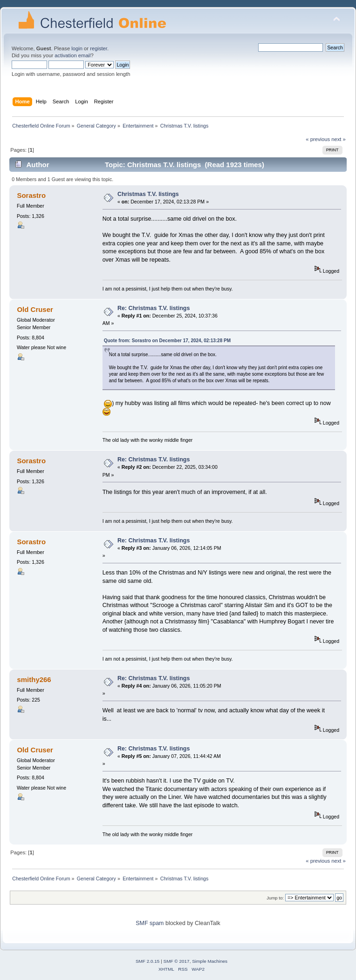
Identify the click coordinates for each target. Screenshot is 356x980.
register (99, 48)
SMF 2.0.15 (148, 961)
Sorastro (31, 195)
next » (339, 139)
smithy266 (34, 679)
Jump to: (275, 898)
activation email (72, 55)
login (77, 48)
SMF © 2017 (177, 961)
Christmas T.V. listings (148, 194)
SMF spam (150, 923)
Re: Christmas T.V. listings (154, 308)
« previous (318, 139)
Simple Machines (210, 961)
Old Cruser (35, 309)
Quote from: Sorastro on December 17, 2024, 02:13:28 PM (167, 341)
